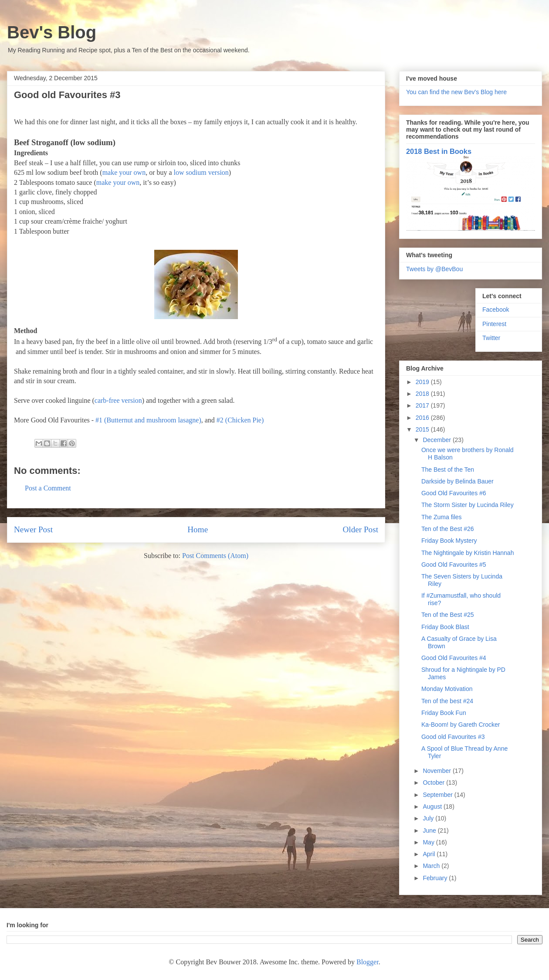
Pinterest (494, 324)
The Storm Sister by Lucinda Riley (468, 505)
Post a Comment (48, 488)
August (433, 806)
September (438, 795)
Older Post (360, 529)
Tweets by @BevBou (434, 269)
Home (198, 529)
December (437, 440)
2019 (423, 382)
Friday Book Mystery (449, 541)
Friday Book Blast (445, 627)
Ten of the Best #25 (448, 615)
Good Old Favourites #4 (454, 658)
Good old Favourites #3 (453, 737)
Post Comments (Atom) (215, 556)
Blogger (368, 962)
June (430, 830)
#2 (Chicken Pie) (240, 420)
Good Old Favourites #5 (454, 565)
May (429, 842)
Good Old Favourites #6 (454, 493)
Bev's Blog (52, 32)
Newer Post (33, 529)
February (436, 878)
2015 (423, 429)
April (430, 854)
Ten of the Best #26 (448, 529)
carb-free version (118, 400)
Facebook (496, 310)
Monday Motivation (447, 689)
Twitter (491, 338)
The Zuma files (442, 517)
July (429, 818)
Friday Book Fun (444, 713)
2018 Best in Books (439, 151)
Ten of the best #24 (447, 701)
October (434, 783)
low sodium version (201, 172)
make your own (124, 172)
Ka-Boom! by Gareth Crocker (461, 725)
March (432, 866)
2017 (423, 405)
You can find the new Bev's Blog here (456, 92)
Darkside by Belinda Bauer (457, 481)
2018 (423, 394)
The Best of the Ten (448, 470)
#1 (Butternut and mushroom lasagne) (148, 420)
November (437, 771)
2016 (423, 418)
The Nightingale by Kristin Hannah (468, 553)
